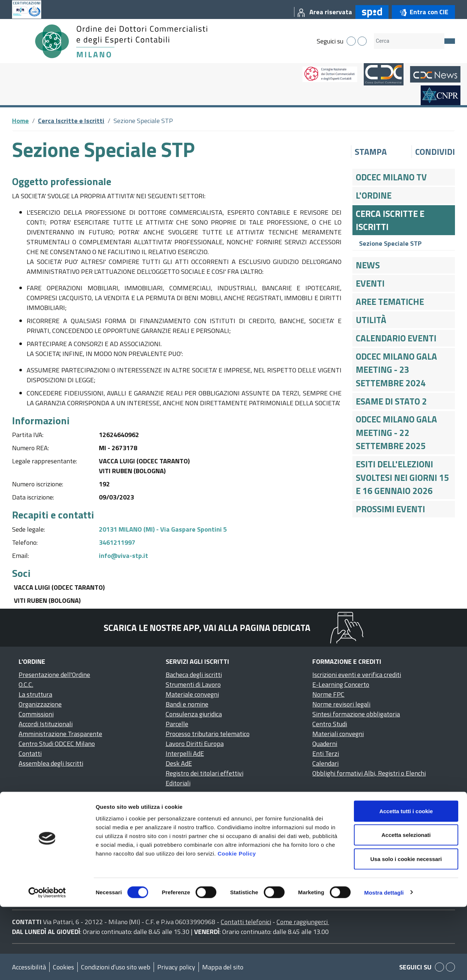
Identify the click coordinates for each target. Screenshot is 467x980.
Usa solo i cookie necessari (406, 932)
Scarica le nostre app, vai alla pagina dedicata (207, 628)
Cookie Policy (237, 927)
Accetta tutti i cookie (406, 884)
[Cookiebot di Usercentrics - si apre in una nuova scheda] (47, 966)
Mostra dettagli (384, 966)
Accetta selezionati (406, 908)
